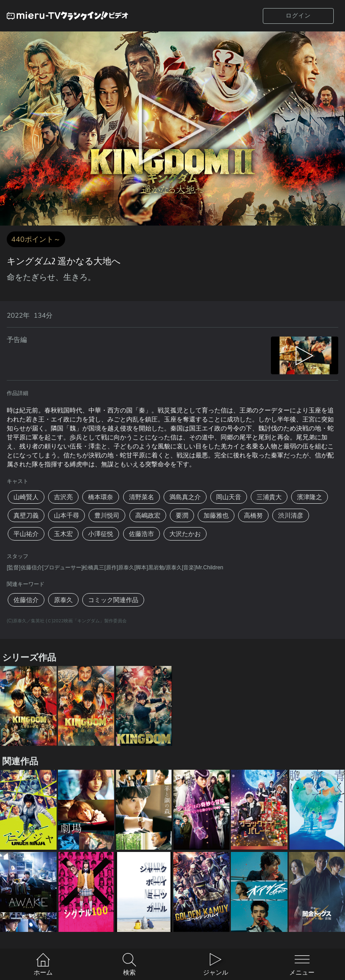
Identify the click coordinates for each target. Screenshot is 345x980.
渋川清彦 (291, 515)
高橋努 (253, 515)
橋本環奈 (101, 497)
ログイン (298, 16)
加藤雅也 (216, 515)
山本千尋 (66, 515)
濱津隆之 (310, 497)
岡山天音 (229, 497)
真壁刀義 (26, 515)
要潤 (182, 515)
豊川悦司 (107, 515)
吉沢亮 (63, 497)
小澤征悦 (101, 534)
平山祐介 (26, 534)
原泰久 (63, 600)
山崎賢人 (26, 497)
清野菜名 (142, 497)
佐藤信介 (26, 600)
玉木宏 (63, 534)
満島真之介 (185, 497)
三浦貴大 (269, 497)
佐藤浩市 (142, 534)
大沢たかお (185, 534)
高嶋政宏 (148, 515)
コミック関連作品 (113, 600)
